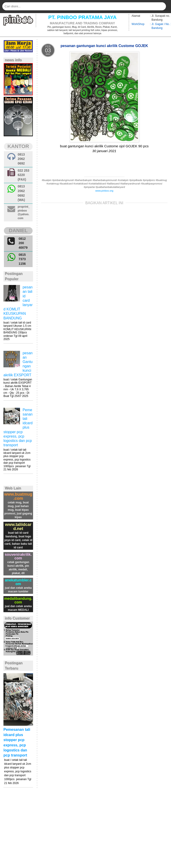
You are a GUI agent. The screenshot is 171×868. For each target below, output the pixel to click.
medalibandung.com (18, 600)
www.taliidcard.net (18, 527)
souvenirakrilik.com (18, 556)
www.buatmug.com (18, 496)
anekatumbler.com (18, 582)
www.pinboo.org (104, 191)
